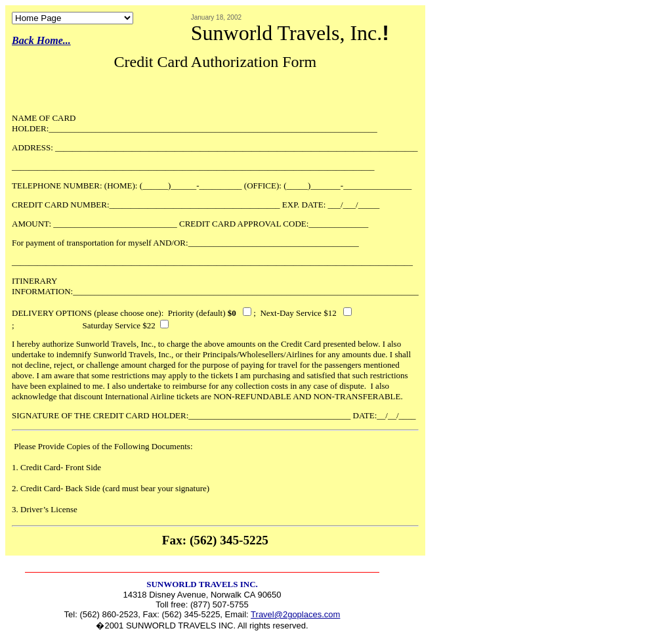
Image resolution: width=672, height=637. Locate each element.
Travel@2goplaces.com (295, 614)
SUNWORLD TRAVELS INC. (202, 584)
